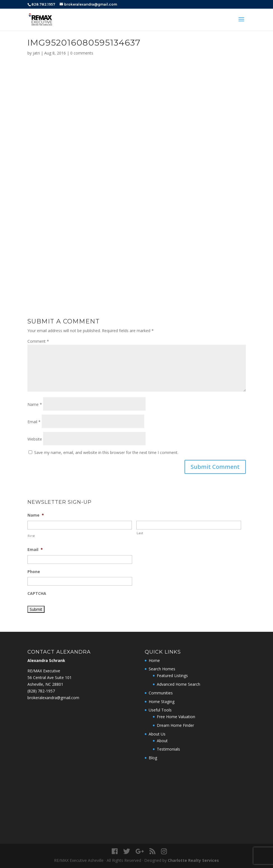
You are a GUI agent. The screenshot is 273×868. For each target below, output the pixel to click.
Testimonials (168, 749)
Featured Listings (172, 676)
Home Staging (162, 702)
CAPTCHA (37, 593)
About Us (157, 734)
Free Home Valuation (176, 717)
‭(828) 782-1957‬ (41, 691)
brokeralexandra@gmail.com (53, 698)
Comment (38, 341)
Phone (34, 572)
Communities (161, 693)
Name (35, 404)
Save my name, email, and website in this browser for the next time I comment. (106, 452)
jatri (36, 53)
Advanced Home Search (179, 684)
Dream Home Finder (175, 725)
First (31, 536)
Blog (153, 758)
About (162, 741)
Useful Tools (160, 710)
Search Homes (162, 669)
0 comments (82, 53)
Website (35, 439)
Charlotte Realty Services (193, 860)
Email (34, 422)
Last (140, 533)
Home (154, 660)
